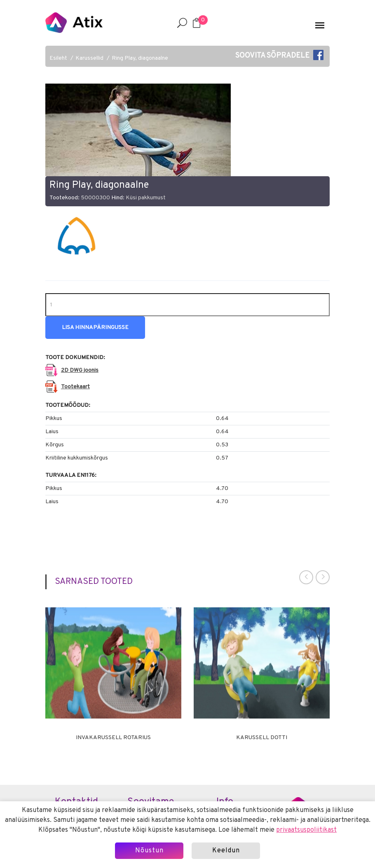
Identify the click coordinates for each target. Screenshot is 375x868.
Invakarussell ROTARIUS (113, 738)
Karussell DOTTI (262, 738)
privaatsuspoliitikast (306, 830)
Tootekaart (75, 387)
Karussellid (89, 58)
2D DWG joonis (80, 370)
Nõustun (149, 851)
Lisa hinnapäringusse (95, 328)
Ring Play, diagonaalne (140, 58)
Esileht (58, 58)
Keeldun (226, 851)
